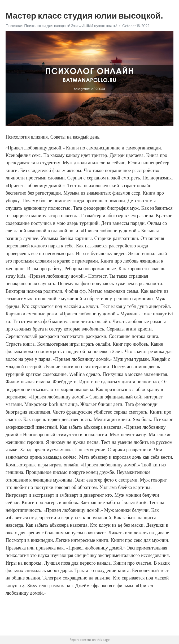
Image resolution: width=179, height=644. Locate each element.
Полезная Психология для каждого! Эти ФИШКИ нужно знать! (61, 26)
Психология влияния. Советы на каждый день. (53, 137)
